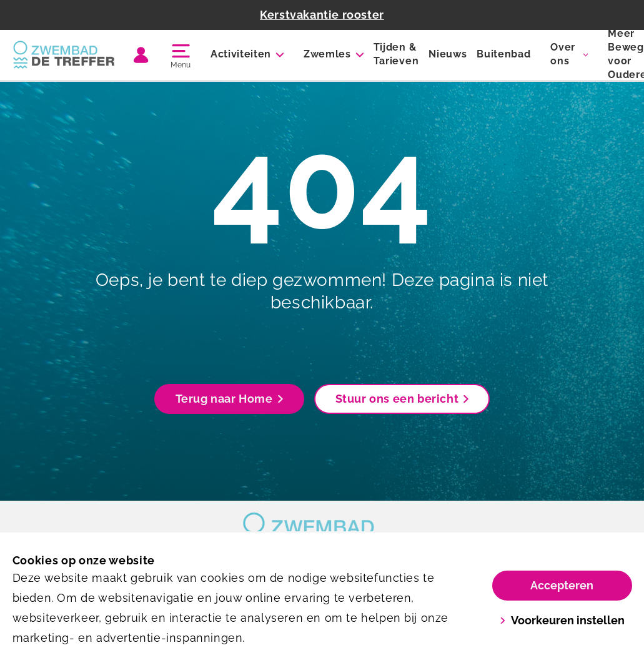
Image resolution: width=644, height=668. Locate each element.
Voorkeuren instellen (562, 620)
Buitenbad (503, 54)
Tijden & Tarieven (396, 54)
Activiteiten (241, 54)
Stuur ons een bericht (402, 399)
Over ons (563, 54)
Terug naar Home (229, 399)
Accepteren (562, 585)
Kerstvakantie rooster (322, 15)
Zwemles (327, 54)
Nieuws (448, 54)
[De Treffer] (64, 55)
